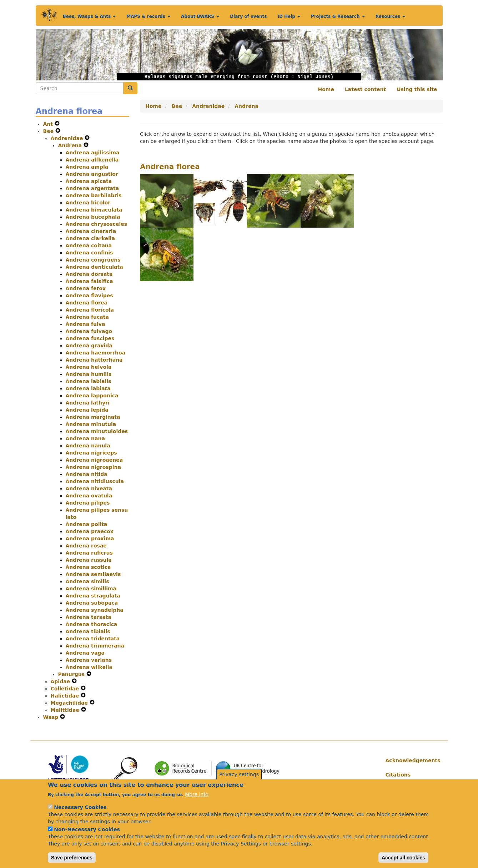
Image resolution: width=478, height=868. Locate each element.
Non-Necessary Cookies (87, 835)
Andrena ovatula (89, 496)
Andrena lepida (87, 410)
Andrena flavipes (89, 296)
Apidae (61, 681)
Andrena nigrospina (93, 467)
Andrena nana (85, 438)
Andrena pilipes (88, 503)
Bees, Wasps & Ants (89, 16)
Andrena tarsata (89, 617)
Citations (398, 775)
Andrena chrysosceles (97, 224)
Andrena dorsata (89, 274)
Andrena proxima (90, 539)
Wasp (52, 717)
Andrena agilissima (93, 153)
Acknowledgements (411, 760)
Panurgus (72, 674)
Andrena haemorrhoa (95, 353)
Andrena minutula (91, 424)
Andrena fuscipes (90, 338)
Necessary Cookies (80, 813)
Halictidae (66, 696)
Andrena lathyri (88, 403)
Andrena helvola (89, 367)
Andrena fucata (87, 317)
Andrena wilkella (89, 667)
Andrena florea (87, 303)
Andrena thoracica (92, 624)
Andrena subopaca (92, 603)
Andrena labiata (88, 388)
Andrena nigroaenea (94, 460)
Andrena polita (87, 524)
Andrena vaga (85, 653)
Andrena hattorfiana (94, 360)
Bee (49, 131)
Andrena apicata (89, 181)
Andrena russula (89, 560)
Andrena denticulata (94, 267)
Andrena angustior (92, 174)
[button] (66, 55)
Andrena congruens (93, 260)
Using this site (417, 89)
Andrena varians (89, 660)
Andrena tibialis (88, 631)
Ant (49, 124)
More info (197, 800)
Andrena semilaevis (93, 574)
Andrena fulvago (89, 331)
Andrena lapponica (92, 396)
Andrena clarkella (90, 238)
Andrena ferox (86, 288)
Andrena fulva (85, 324)
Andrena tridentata (93, 639)
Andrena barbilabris (94, 195)
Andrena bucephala (93, 217)
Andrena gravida (89, 346)
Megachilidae (70, 703)
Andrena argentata (92, 188)
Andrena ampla (87, 167)
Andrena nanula (88, 446)
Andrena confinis (89, 253)
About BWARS (200, 16)
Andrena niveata (89, 488)
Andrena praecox (90, 531)
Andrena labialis (89, 381)
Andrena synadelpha (95, 610)
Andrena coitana (89, 245)
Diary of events (248, 16)
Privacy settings (239, 780)
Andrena (71, 145)
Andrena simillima (91, 589)
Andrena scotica (88, 567)
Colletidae (66, 689)
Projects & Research (338, 16)
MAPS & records (148, 16)
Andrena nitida (87, 474)
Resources (391, 16)
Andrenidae (68, 138)
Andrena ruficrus (89, 553)
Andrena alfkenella (92, 160)
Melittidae (66, 710)
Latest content (365, 89)
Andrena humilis (89, 374)
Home (326, 89)
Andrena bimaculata (94, 210)
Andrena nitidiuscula (95, 481)
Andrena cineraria (91, 231)
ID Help (289, 16)
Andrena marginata (93, 417)
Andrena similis (87, 581)
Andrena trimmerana (95, 646)
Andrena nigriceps (91, 453)
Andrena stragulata (93, 596)
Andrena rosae (86, 546)
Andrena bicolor (88, 203)
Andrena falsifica (89, 281)
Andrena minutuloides (97, 431)
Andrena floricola (90, 310)
